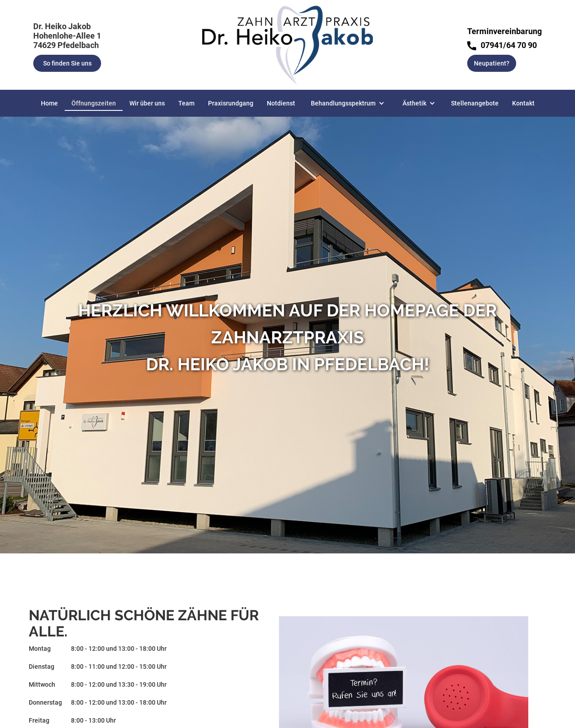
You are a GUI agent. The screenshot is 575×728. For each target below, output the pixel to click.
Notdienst (281, 103)
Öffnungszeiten (94, 103)
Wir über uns (147, 103)
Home (49, 103)
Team (186, 103)
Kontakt (523, 103)
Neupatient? (492, 63)
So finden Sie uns (67, 63)
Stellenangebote (475, 103)
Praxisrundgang (231, 103)
